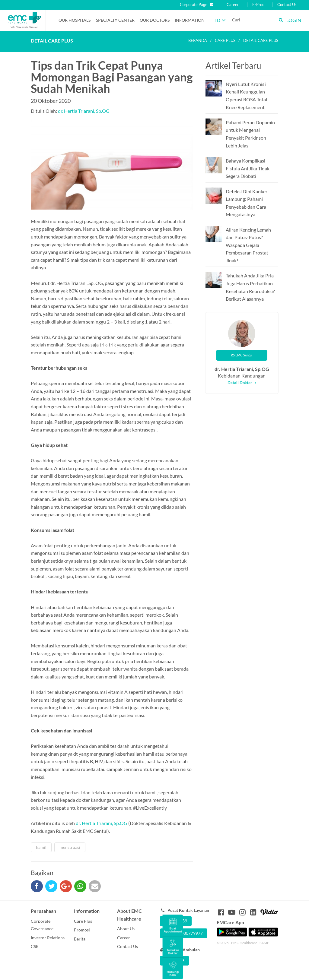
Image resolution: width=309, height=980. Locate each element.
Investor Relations (48, 938)
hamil (41, 847)
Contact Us (287, 5)
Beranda (198, 40)
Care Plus (83, 921)
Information (190, 20)
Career (233, 5)
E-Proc (258, 5)
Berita (80, 939)
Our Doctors (155, 20)
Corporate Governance (42, 925)
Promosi (82, 930)
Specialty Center (115, 20)
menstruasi (70, 847)
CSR (35, 946)
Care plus (225, 40)
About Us (126, 929)
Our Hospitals (75, 20)
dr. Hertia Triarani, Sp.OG (84, 111)
